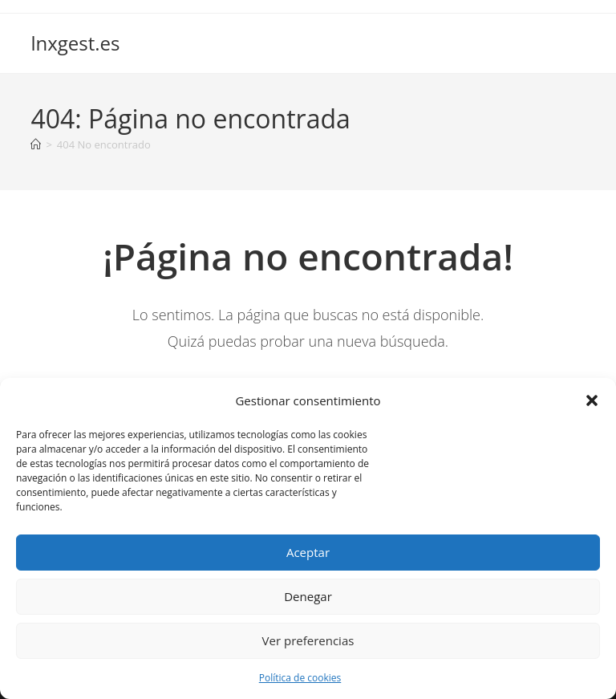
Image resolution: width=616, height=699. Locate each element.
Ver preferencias (308, 640)
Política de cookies (300, 678)
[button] (592, 400)
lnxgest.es (75, 43)
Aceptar (308, 552)
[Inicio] (36, 144)
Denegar (308, 596)
